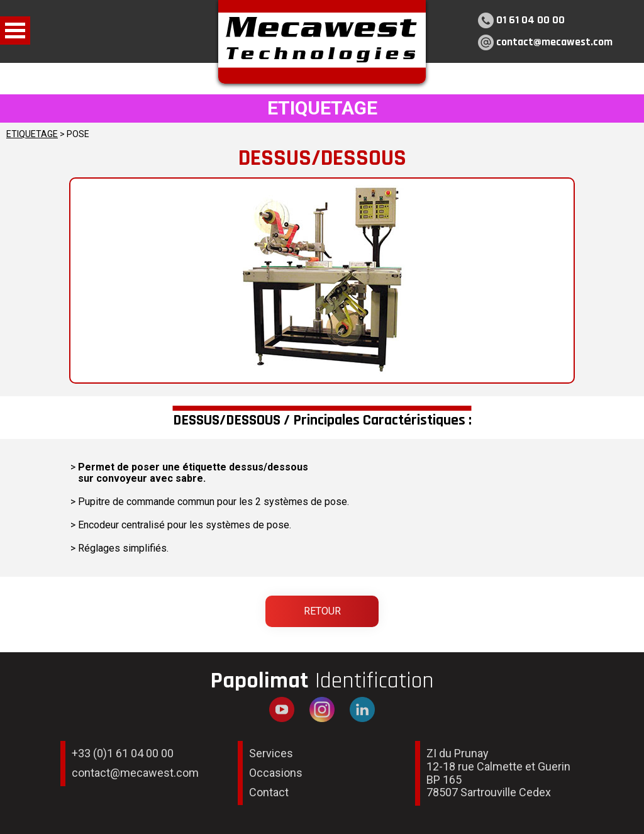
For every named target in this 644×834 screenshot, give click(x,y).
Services (271, 753)
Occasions (276, 773)
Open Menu (15, 31)
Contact (269, 792)
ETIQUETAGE (32, 134)
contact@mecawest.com (554, 42)
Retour (322, 611)
